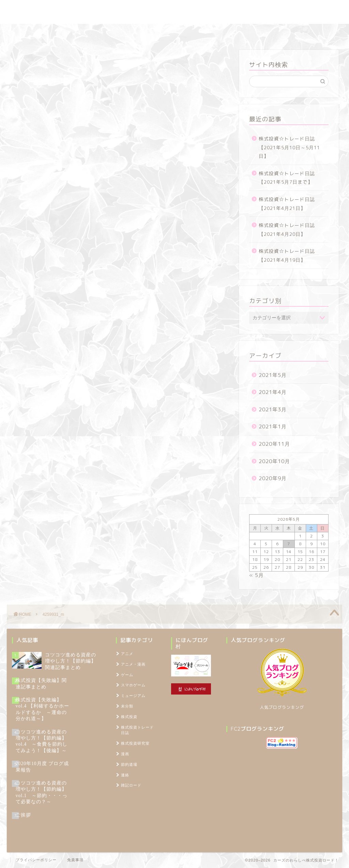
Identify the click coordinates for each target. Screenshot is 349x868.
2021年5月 (273, 375)
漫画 (125, 754)
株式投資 (129, 717)
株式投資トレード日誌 (72, 32)
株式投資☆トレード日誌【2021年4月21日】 (287, 204)
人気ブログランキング (282, 707)
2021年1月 (273, 427)
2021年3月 (273, 409)
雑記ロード (206, 32)
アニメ (127, 654)
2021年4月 (273, 392)
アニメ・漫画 (133, 664)
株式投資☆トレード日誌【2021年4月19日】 (287, 255)
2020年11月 (274, 444)
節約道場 (169, 32)
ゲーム (127, 675)
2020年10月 (274, 461)
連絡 (125, 775)
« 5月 (256, 575)
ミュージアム (133, 696)
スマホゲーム (133, 685)
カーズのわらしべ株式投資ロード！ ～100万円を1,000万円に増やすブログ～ (174, 12)
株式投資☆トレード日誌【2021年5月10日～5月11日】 (289, 147)
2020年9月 (273, 478)
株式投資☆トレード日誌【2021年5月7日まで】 (287, 178)
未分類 (127, 706)
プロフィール (247, 32)
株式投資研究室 (127, 32)
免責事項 (75, 860)
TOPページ (289, 32)
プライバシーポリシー (36, 860)
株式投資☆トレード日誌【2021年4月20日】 (287, 230)
